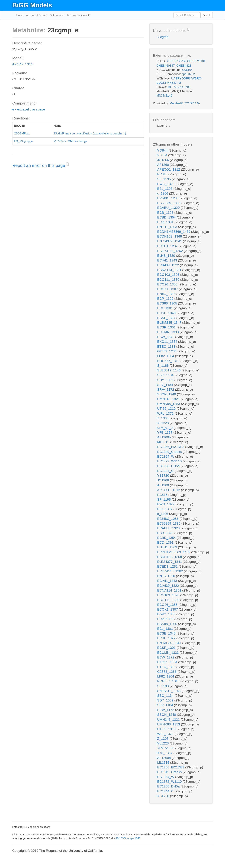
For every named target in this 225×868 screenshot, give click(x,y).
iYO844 (163, 150)
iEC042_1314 (22, 64)
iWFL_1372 (165, 413)
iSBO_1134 (165, 375)
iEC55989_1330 (169, 203)
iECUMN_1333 (168, 332)
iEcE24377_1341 (170, 241)
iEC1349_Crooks (170, 452)
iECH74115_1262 (170, 251)
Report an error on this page (39, 165)
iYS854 (162, 155)
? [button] (67, 165)
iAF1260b (164, 437)
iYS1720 (163, 475)
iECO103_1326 (168, 275)
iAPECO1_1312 (169, 169)
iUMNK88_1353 (169, 404)
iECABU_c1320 (168, 208)
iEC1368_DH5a (168, 466)
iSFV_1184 (165, 385)
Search (207, 15)
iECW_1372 (166, 337)
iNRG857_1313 (168, 361)
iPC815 (162, 174)
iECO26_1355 (167, 284)
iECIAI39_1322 (168, 265)
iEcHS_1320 (166, 256)
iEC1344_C (165, 471)
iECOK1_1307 (168, 289)
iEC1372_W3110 (170, 461)
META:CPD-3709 (179, 87)
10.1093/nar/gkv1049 (128, 838)
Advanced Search (37, 15)
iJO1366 (163, 160)
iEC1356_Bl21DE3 (171, 447)
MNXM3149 (164, 96)
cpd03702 (188, 74)
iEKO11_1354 (167, 342)
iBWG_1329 (166, 184)
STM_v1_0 (165, 428)
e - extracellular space (29, 109)
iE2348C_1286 (168, 198)
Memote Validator (78, 15)
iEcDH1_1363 (167, 227)
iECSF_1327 (166, 318)
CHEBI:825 (184, 66)
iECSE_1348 (166, 313)
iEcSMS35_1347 (169, 323)
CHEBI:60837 (166, 66)
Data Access (57, 15)
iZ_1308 (163, 418)
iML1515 (163, 442)
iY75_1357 (165, 433)
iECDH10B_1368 (170, 236)
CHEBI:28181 (196, 61)
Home (20, 15)
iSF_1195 (164, 179)
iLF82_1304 (166, 356)
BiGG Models (32, 5)
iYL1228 (163, 423)
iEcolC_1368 (166, 294)
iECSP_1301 (166, 327)
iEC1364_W (166, 456)
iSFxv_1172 (166, 390)
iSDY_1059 (165, 380)
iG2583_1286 (167, 351)
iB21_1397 (165, 189)
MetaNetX (176, 103)
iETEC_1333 (166, 347)
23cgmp (162, 37)
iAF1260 (163, 165)
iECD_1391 (165, 222)
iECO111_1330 (168, 280)
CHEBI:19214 (176, 61)
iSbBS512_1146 (169, 370)
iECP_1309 (165, 299)
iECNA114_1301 (169, 270)
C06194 (187, 70)
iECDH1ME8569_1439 (174, 232)
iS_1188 (163, 366)
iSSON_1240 (167, 394)
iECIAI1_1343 (167, 260)
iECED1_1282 (168, 246)
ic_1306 (163, 193)
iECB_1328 (165, 213)
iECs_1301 (165, 308)
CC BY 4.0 (192, 103)
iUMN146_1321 (168, 399)
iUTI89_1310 (166, 409)
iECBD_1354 (167, 217)
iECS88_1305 (167, 303)
